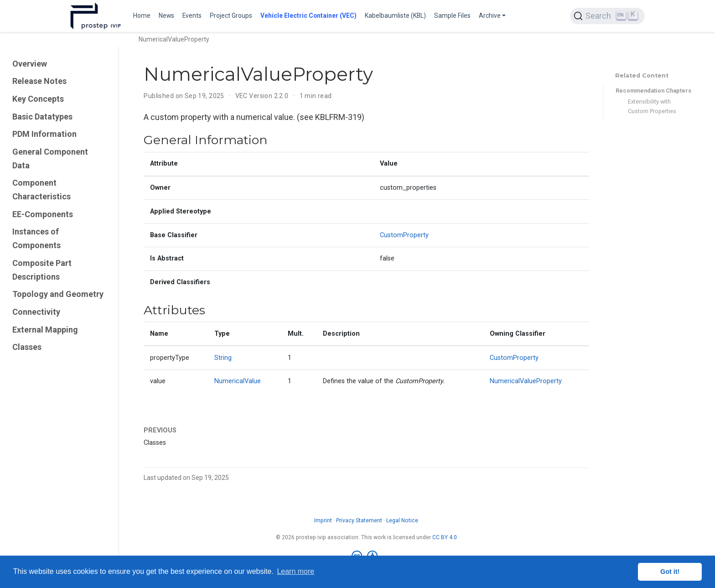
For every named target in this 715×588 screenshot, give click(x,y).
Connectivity (36, 312)
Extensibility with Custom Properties (652, 106)
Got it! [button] (670, 572)
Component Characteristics (41, 190)
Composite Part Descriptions (42, 270)
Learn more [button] (295, 571)
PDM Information (44, 134)
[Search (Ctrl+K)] (607, 16)
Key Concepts (38, 99)
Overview (30, 64)
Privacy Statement (359, 520)
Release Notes (39, 81)
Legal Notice (402, 520)
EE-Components (43, 214)
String (223, 358)
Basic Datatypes (42, 117)
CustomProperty (404, 235)
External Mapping (45, 330)
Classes (27, 347)
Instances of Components (36, 238)
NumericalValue (238, 381)
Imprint (323, 520)
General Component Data (50, 159)
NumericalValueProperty (526, 381)
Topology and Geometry (58, 294)
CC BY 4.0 (445, 537)
